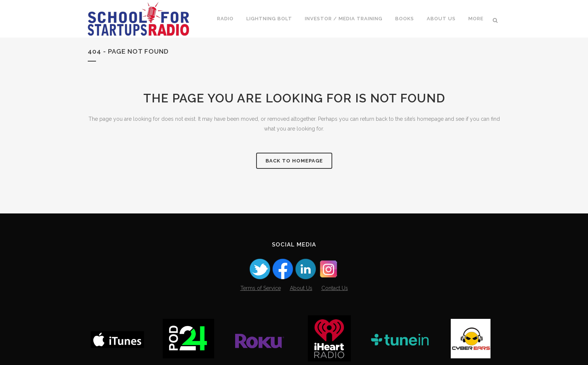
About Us (301, 288)
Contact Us (335, 288)
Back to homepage (294, 161)
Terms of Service (261, 288)
